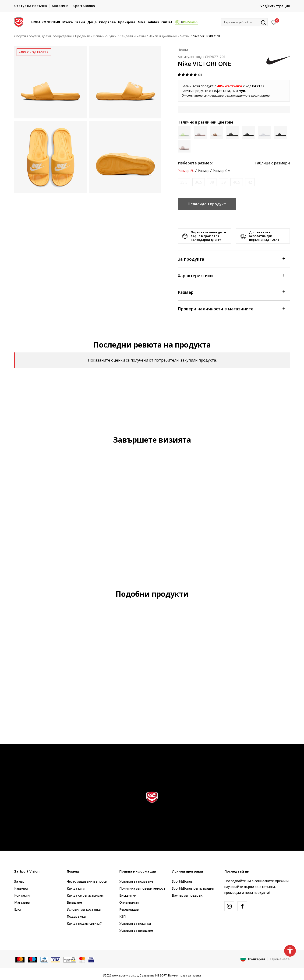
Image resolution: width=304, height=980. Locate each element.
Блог (18, 909)
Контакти (22, 895)
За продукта (231, 259)
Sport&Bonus (182, 881)
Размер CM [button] (222, 171)
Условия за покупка (135, 923)
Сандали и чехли (133, 36)
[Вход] (274, 22)
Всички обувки (105, 36)
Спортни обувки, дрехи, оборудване (43, 36)
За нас (19, 881)
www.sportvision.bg (125, 975)
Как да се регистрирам (85, 895)
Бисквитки (128, 895)
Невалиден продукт (207, 204)
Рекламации (129, 909)
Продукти (83, 36)
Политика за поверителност (142, 888)
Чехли (185, 36)
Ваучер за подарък (187, 895)
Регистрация (279, 6)
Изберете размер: (195, 163)
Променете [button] (280, 959)
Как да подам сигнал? (84, 923)
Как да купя (76, 888)
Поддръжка (76, 916)
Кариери (21, 888)
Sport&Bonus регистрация (193, 888)
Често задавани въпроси (87, 881)
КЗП (122, 916)
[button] (244, 22)
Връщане (74, 902)
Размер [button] (204, 171)
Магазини (22, 902)
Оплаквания (129, 902)
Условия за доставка (84, 909)
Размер (231, 292)
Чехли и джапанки (163, 36)
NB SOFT (161, 975)
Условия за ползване (136, 881)
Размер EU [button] (186, 171)
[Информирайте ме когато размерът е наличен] (184, 182)
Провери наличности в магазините (231, 308)
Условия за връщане (136, 930)
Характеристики (231, 275)
